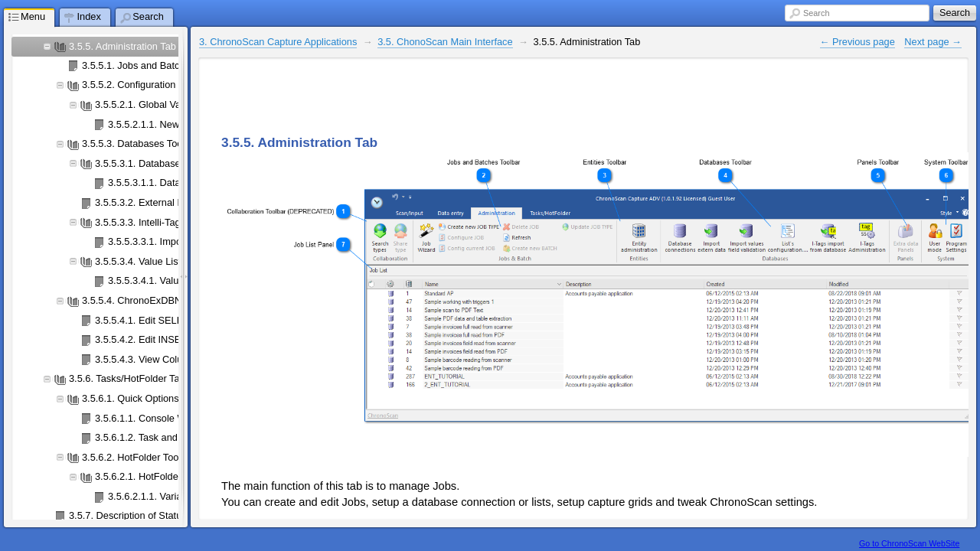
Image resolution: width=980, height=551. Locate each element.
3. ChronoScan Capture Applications (278, 42)
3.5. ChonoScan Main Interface (445, 42)
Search (816, 13)
